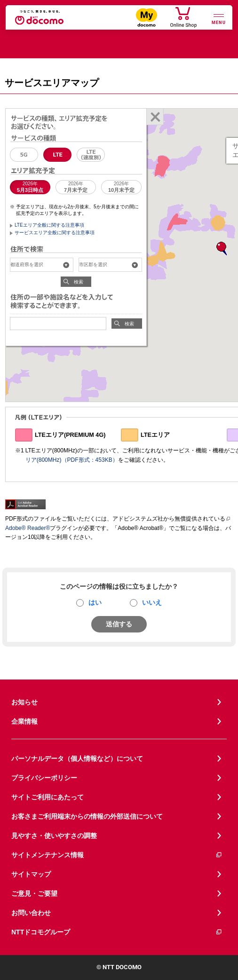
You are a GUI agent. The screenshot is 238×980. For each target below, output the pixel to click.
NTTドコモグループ (117, 932)
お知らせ (24, 702)
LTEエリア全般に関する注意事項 (49, 225)
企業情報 (24, 721)
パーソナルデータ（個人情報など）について (77, 759)
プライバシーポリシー (44, 778)
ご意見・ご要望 (34, 893)
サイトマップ (31, 874)
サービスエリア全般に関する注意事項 (55, 233)
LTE (57, 155)
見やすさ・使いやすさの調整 (54, 836)
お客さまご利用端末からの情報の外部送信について (87, 816)
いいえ (152, 602)
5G (24, 155)
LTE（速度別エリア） (91, 155)
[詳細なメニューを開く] (219, 18)
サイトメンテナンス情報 (117, 855)
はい (95, 602)
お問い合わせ (31, 913)
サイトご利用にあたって (48, 797)
